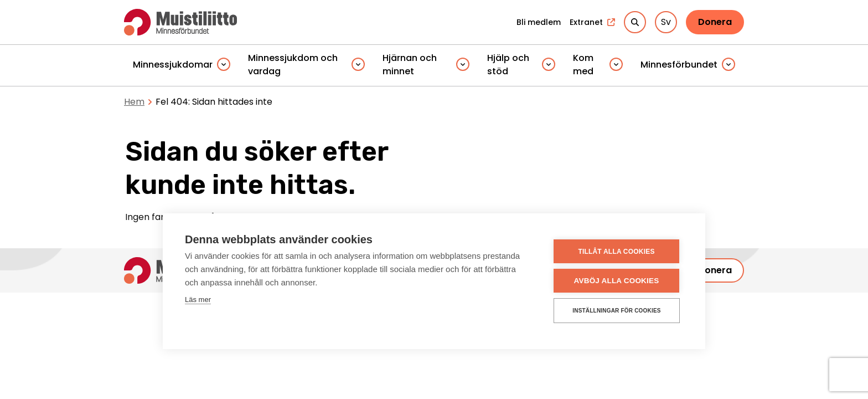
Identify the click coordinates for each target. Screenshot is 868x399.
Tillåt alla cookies (616, 252)
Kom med (583, 65)
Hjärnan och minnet (410, 65)
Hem (134, 102)
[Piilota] (224, 65)
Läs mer (198, 300)
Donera (715, 22)
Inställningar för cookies (616, 311)
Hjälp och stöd (508, 65)
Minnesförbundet (679, 65)
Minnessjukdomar (173, 65)
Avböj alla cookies (617, 281)
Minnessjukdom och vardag (293, 65)
